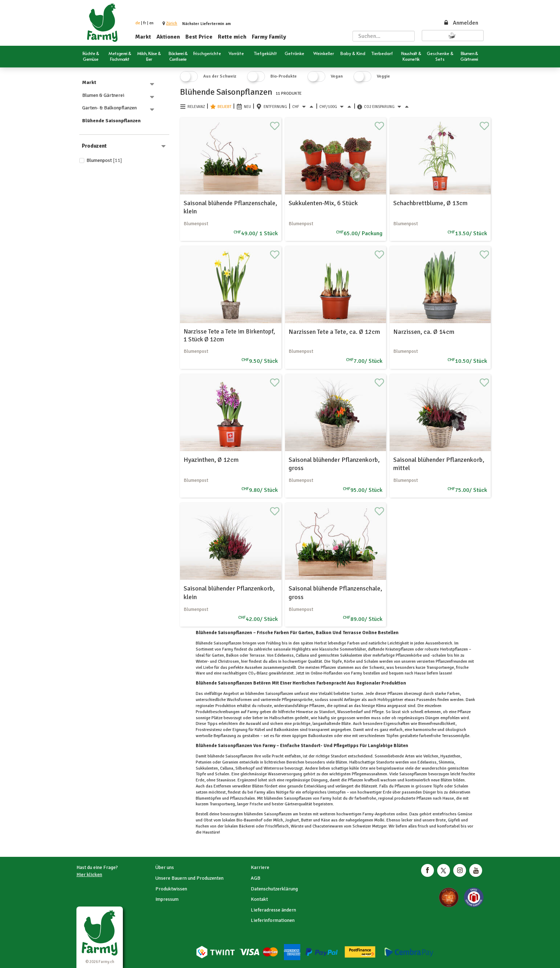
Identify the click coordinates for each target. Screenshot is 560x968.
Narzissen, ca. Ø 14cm (424, 332)
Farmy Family (269, 37)
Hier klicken (89, 875)
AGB (256, 878)
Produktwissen (171, 889)
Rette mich (232, 37)
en (151, 23)
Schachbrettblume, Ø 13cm (430, 203)
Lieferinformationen (273, 920)
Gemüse (464, 814)
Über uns (165, 867)
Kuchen (203, 826)
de (138, 23)
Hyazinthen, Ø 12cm (211, 460)
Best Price (199, 37)
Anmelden (461, 23)
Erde (387, 792)
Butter (307, 820)
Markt (143, 37)
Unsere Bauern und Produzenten (189, 878)
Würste (297, 826)
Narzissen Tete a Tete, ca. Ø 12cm (334, 332)
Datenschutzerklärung (274, 889)
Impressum (167, 899)
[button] (172, 23)
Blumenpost (104, 160)
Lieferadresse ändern (273, 910)
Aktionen (168, 37)
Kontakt (259, 899)
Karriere (260, 867)
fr (145, 23)
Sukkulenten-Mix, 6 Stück (323, 203)
